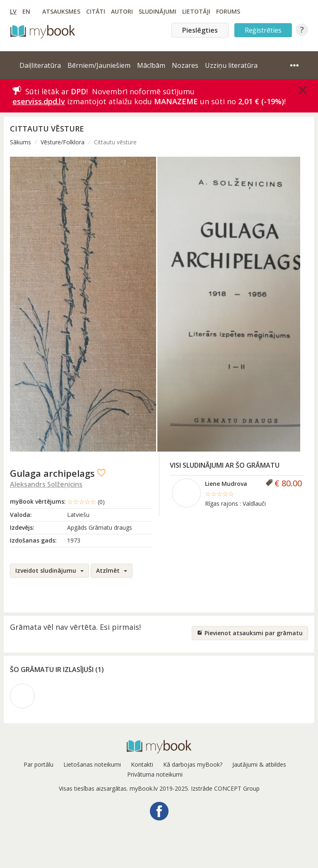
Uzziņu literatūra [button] (231, 65)
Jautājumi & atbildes (259, 764)
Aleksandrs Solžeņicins (46, 484)
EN (26, 11)
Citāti (96, 11)
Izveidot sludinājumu (49, 570)
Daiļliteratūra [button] (40, 65)
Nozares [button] (185, 65)
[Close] (303, 90)
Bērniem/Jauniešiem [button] (99, 65)
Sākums (20, 142)
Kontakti (142, 764)
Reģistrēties (263, 30)
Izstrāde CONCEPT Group (225, 788)
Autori (122, 11)
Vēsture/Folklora (63, 142)
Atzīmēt (112, 570)
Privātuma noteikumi (155, 774)
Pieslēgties (200, 30)
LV (13, 11)
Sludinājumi (158, 11)
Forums (228, 11)
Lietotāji (196, 11)
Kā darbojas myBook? (193, 764)
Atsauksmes (61, 11)
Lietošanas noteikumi (92, 764)
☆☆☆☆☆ (86, 502)
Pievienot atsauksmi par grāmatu (250, 633)
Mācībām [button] (151, 65)
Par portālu (39, 764)
